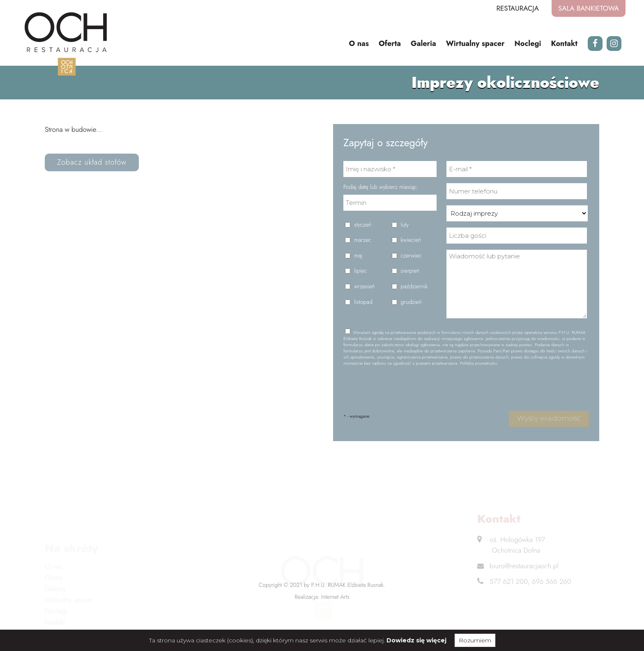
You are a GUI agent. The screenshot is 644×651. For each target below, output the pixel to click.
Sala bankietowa (589, 8)
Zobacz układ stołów (92, 162)
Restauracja (517, 8)
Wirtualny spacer (475, 44)
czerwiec (411, 256)
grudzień (411, 302)
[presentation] (406, 389)
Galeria (423, 44)
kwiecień (411, 240)
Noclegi (528, 44)
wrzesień (364, 286)
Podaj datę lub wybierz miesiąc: (381, 187)
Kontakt (564, 44)
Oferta (390, 44)
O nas (359, 44)
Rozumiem (475, 640)
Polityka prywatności (478, 363)
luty (405, 225)
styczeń (363, 225)
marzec (363, 240)
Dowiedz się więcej (416, 640)
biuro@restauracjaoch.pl (524, 571)
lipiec (360, 271)
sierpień (410, 271)
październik (414, 286)
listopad (363, 302)
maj (358, 256)
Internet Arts (335, 597)
